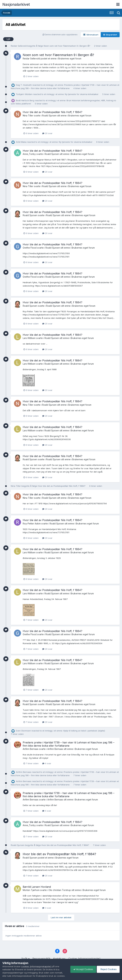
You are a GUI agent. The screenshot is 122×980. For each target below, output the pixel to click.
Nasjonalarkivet (16, 4)
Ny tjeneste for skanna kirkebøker (82, 94)
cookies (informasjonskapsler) (36, 963)
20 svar (47, 133)
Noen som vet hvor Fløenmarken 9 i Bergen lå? (67, 46)
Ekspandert (110, 35)
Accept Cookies (82, 968)
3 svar (47, 908)
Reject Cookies (108, 968)
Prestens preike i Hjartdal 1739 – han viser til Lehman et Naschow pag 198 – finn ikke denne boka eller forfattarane (69, 744)
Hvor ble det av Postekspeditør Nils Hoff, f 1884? (53, 112)
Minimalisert (91, 35)
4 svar (47, 763)
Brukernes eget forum (70, 59)
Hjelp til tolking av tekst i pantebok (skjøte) (84, 731)
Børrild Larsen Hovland (37, 887)
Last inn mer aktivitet (61, 917)
